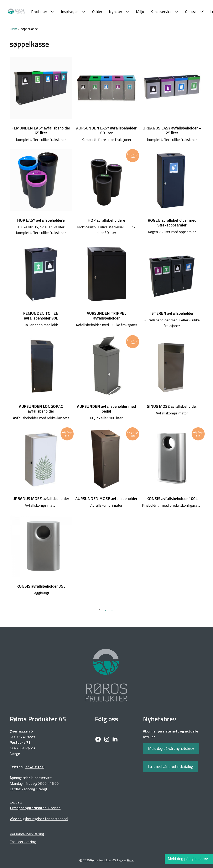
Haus (130, 860)
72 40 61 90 (35, 767)
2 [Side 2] (106, 610)
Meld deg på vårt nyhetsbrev (171, 748)
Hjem (13, 29)
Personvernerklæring (27, 834)
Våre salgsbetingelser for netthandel (39, 819)
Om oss (194, 12)
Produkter (43, 12)
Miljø (140, 12)
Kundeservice (165, 12)
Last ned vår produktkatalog (170, 767)
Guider (97, 12)
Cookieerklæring (23, 842)
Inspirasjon (73, 12)
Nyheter (119, 12)
